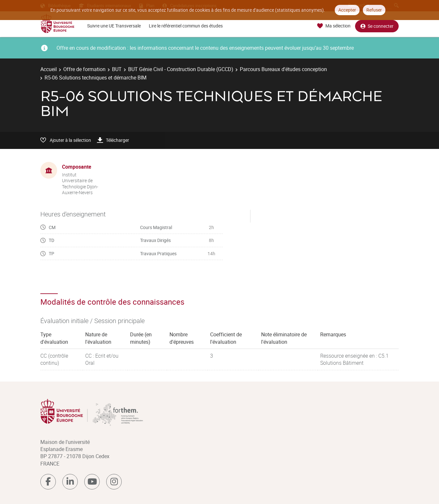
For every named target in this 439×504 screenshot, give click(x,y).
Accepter (347, 10)
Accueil (49, 69)
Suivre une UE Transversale (114, 26)
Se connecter (377, 26)
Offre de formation (84, 69)
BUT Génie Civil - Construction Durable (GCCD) (181, 69)
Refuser (374, 10)
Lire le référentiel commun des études (186, 26)
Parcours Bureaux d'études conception (283, 69)
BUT (117, 69)
